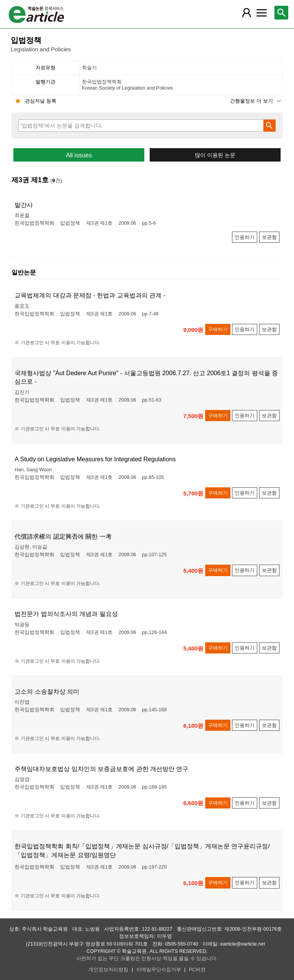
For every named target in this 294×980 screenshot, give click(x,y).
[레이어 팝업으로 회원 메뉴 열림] (246, 13)
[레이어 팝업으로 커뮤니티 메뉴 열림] (261, 13)
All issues (79, 155)
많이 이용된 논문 (215, 155)
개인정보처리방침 (108, 969)
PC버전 (197, 969)
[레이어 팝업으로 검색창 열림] (281, 13)
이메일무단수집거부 (159, 969)
